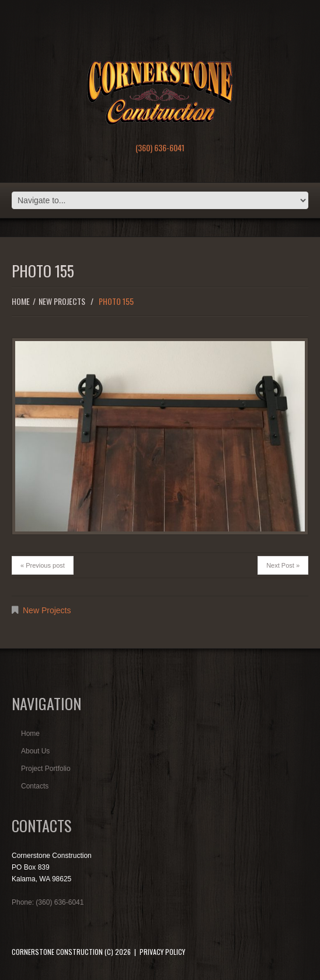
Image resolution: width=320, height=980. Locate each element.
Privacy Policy (162, 952)
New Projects (62, 301)
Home (21, 301)
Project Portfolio (46, 769)
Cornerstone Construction (57, 952)
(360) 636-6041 (160, 147)
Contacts (35, 786)
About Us (35, 751)
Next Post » (283, 565)
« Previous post (43, 565)
